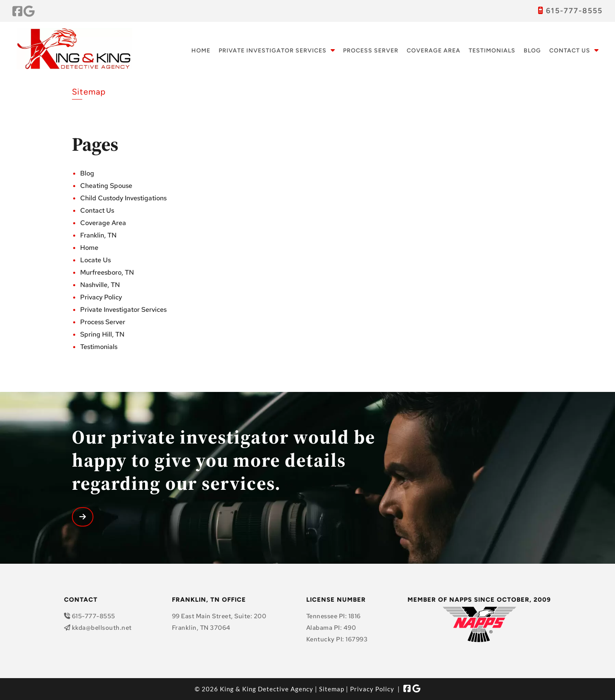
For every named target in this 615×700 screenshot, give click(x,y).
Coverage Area (434, 51)
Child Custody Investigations (123, 198)
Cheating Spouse (106, 186)
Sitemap (332, 689)
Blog (532, 51)
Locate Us (95, 260)
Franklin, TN (98, 235)
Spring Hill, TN (102, 334)
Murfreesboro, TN (107, 272)
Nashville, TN (100, 285)
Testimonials (492, 51)
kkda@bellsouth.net (102, 628)
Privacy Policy (101, 297)
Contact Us (570, 51)
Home (201, 51)
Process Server (371, 51)
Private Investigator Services (273, 51)
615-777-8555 (574, 11)
